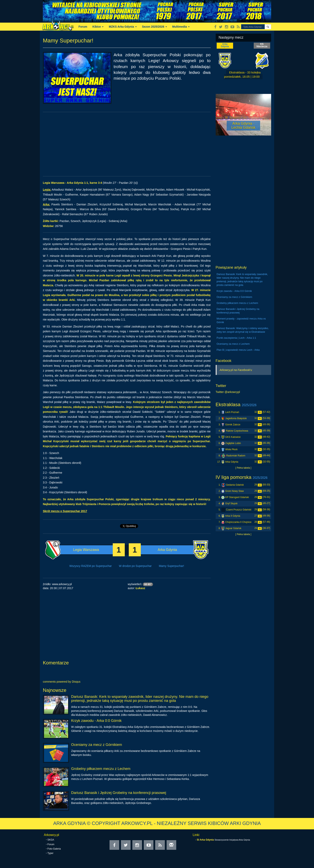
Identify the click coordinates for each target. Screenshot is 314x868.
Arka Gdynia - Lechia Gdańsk (243, 126)
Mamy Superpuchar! (171, 566)
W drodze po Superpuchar (135, 566)
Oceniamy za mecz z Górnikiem (97, 745)
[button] (268, 27)
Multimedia (181, 27)
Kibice (98, 27)
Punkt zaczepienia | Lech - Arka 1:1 (236, 338)
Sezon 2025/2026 (154, 27)
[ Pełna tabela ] (243, 468)
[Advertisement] (127, 144)
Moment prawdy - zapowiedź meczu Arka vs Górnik (241, 320)
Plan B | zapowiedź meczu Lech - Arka (238, 350)
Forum (83, 27)
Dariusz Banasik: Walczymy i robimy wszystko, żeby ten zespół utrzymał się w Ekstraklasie (243, 330)
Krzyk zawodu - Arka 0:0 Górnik (96, 721)
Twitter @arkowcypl (228, 392)
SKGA (51, 840)
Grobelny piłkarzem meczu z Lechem (101, 769)
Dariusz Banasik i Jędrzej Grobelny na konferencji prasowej (119, 793)
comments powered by (62, 682)
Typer (50, 853)
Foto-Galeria (54, 849)
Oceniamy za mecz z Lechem (233, 344)
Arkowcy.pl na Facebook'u (236, 370)
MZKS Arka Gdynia (123, 27)
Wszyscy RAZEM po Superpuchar (91, 566)
